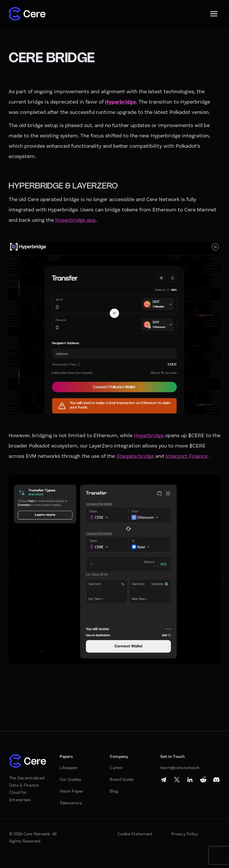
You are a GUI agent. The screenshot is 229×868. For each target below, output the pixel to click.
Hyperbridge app (76, 220)
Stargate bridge (135, 456)
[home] (27, 14)
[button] (214, 14)
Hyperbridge (149, 436)
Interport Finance (187, 456)
